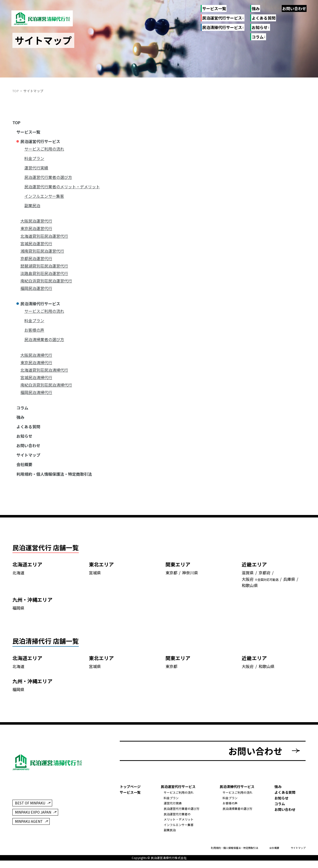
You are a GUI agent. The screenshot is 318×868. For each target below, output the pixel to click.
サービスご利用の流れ (44, 149)
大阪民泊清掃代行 (36, 355)
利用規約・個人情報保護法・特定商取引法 (54, 474)
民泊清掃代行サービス (222, 28)
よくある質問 (264, 18)
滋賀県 (248, 584)
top (16, 91)
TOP (16, 122)
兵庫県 (289, 591)
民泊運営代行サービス (222, 18)
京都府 (265, 584)
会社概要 (24, 464)
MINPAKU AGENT (29, 829)
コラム (22, 408)
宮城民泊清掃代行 (36, 377)
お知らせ (24, 436)
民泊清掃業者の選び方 (44, 339)
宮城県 (95, 584)
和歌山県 (250, 597)
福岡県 (18, 620)
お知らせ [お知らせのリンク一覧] (259, 28)
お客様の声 (34, 330)
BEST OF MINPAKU (30, 810)
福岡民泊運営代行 (36, 288)
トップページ (130, 794)
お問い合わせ (294, 8)
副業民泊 (32, 205)
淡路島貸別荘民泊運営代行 (44, 273)
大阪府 (248, 591)
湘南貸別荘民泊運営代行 (42, 251)
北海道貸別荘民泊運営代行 (44, 236)
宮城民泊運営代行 (36, 243)
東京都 (171, 584)
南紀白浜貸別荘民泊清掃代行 (46, 385)
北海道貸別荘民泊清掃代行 (44, 370)
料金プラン (34, 158)
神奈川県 (190, 584)
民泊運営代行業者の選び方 (48, 177)
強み (256, 8)
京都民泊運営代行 (36, 258)
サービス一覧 (214, 8)
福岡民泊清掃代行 (36, 392)
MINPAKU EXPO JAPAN (33, 819)
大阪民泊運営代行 (36, 221)
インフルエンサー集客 (44, 196)
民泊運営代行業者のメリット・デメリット (62, 187)
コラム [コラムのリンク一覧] (258, 37)
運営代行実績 (36, 168)
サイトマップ (28, 455)
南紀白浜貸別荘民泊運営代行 (46, 281)
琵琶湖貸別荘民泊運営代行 (44, 266)
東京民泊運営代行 (36, 228)
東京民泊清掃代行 (36, 362)
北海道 (18, 584)
